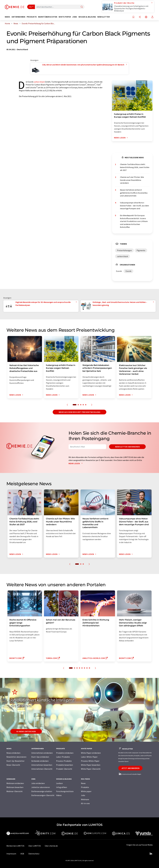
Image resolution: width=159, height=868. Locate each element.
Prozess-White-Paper (90, 761)
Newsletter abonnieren (127, 447)
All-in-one (85, 803)
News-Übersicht (13, 765)
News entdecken (13, 753)
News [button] (8, 17)
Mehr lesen (76, 463)
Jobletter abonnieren (41, 787)
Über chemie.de (51, 846)
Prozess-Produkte (64, 761)
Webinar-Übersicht (15, 791)
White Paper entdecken (91, 753)
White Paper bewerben (91, 765)
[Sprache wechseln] (146, 17)
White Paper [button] (65, 17)
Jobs (83, 795)
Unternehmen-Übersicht (42, 769)
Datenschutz (34, 854)
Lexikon (59, 783)
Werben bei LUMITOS (15, 846)
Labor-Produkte (63, 757)
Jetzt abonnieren (130, 768)
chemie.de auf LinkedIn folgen (130, 774)
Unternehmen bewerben (42, 765)
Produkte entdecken (65, 753)
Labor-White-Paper (89, 757)
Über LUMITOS (35, 846)
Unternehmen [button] (18, 17)
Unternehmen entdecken (42, 753)
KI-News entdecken (26, 731)
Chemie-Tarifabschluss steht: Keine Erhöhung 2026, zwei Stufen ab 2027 (135, 167)
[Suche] (82, 7)
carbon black (39, 82)
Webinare (85, 799)
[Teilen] (140, 17)
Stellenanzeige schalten (42, 791)
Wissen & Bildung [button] (87, 17)
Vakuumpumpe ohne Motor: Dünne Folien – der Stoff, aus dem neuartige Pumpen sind (134, 206)
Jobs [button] (75, 17)
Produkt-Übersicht (64, 769)
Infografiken (62, 787)
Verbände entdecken (40, 761)
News (83, 783)
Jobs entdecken (38, 783)
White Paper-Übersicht (91, 769)
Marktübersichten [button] (48, 17)
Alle (30, 7)
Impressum (11, 854)
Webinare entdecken (15, 783)
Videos (59, 795)
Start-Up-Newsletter (15, 761)
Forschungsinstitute (65, 791)
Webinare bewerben (15, 787)
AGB (22, 854)
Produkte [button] (32, 17)
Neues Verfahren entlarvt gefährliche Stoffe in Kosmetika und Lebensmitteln (134, 193)
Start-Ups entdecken (40, 757)
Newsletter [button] (104, 17)
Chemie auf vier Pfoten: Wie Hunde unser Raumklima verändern (132, 180)
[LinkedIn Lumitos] (151, 854)
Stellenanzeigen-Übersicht (43, 795)
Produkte (85, 787)
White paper (86, 791)
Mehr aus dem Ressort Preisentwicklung (80, 412)
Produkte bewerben (65, 765)
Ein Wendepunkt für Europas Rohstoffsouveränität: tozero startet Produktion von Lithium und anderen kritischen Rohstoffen (134, 221)
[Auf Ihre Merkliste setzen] (133, 17)
